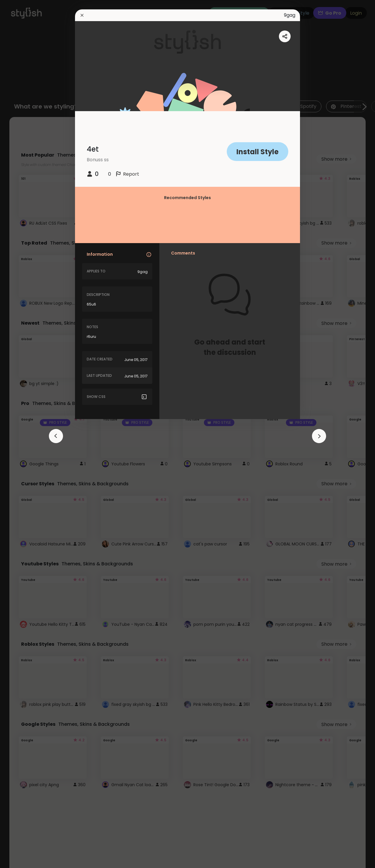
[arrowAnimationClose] (56, 436)
